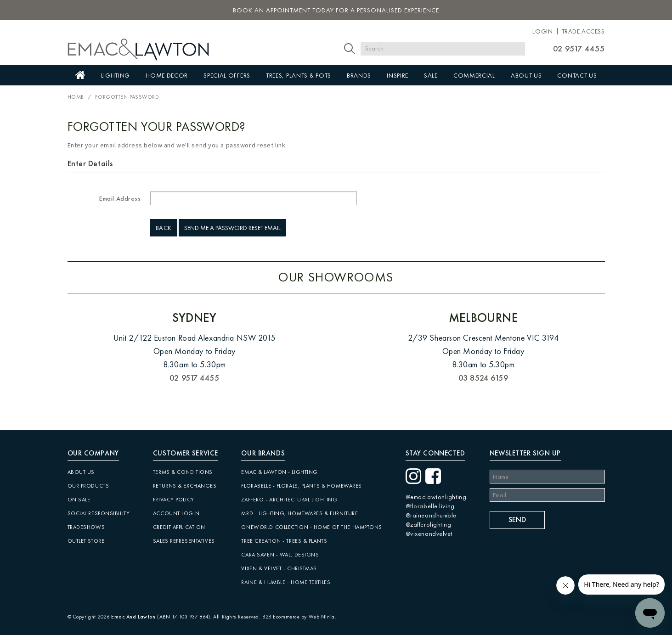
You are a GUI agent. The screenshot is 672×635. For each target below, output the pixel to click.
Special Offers (227, 75)
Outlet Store (86, 541)
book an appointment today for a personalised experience (336, 10)
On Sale (79, 500)
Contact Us (577, 75)
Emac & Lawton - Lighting (279, 472)
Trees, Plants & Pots (299, 75)
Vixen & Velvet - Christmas (279, 568)
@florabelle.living (430, 506)
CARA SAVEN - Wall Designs (280, 555)
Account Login (176, 513)
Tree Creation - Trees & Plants (284, 541)
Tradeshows (86, 527)
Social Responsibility (99, 513)
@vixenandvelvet (429, 534)
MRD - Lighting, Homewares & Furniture (299, 513)
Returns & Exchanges (185, 486)
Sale (431, 75)
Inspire (398, 75)
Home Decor (167, 75)
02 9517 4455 (579, 48)
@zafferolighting (429, 524)
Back (164, 228)
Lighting (116, 75)
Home (80, 75)
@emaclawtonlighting (436, 497)
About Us (526, 75)
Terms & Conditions (183, 472)
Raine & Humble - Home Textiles (286, 582)
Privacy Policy (174, 500)
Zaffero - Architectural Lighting (289, 500)
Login (542, 31)
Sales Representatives (184, 541)
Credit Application (179, 527)
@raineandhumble (431, 515)
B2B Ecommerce (281, 617)
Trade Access (583, 31)
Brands (359, 75)
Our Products (88, 486)
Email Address (120, 198)
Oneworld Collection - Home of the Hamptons (312, 527)
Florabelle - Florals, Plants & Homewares (301, 486)
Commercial (474, 75)
